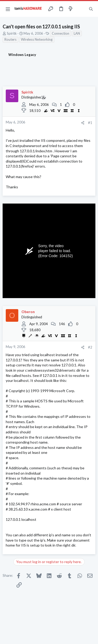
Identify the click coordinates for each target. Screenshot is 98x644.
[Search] (91, 9)
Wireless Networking (37, 39)
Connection (60, 33)
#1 (90, 123)
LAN (77, 33)
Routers (10, 39)
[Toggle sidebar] (81, 9)
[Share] (83, 123)
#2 (90, 347)
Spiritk (12, 33)
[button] (8, 9)
